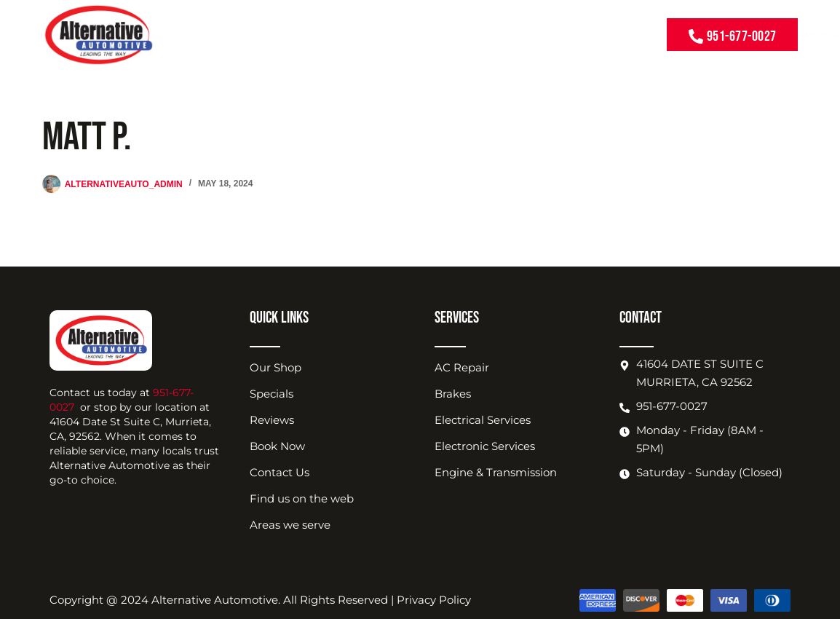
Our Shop (276, 367)
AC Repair (462, 367)
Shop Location (500, 35)
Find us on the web (302, 498)
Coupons (376, 35)
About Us (430, 35)
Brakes (453, 394)
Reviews (272, 420)
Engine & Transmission (496, 472)
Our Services (316, 35)
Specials (272, 394)
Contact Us (623, 35)
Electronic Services (485, 446)
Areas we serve (290, 525)
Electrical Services (483, 420)
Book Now (567, 35)
